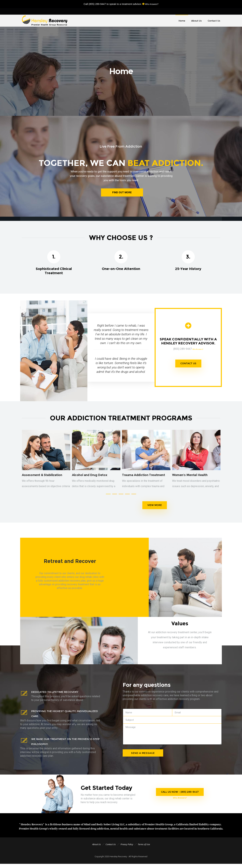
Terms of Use (144, 848)
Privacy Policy (127, 848)
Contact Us (111, 848)
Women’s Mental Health (190, 477)
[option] (46, 463)
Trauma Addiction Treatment (144, 477)
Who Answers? (151, 4)
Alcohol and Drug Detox (90, 477)
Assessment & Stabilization (42, 477)
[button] (108, 497)
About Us (97, 848)
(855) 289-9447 (97, 4)
